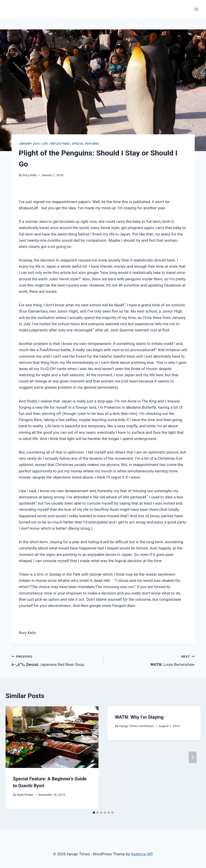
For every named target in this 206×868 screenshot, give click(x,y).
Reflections (60, 144)
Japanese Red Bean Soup (55, 660)
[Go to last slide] (13, 757)
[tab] (94, 813)
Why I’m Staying (139, 717)
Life (45, 144)
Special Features (85, 144)
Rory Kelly (30, 175)
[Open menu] (196, 9)
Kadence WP (142, 854)
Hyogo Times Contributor (137, 726)
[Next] (193, 757)
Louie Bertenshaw (151, 660)
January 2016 (29, 144)
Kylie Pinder (25, 795)
